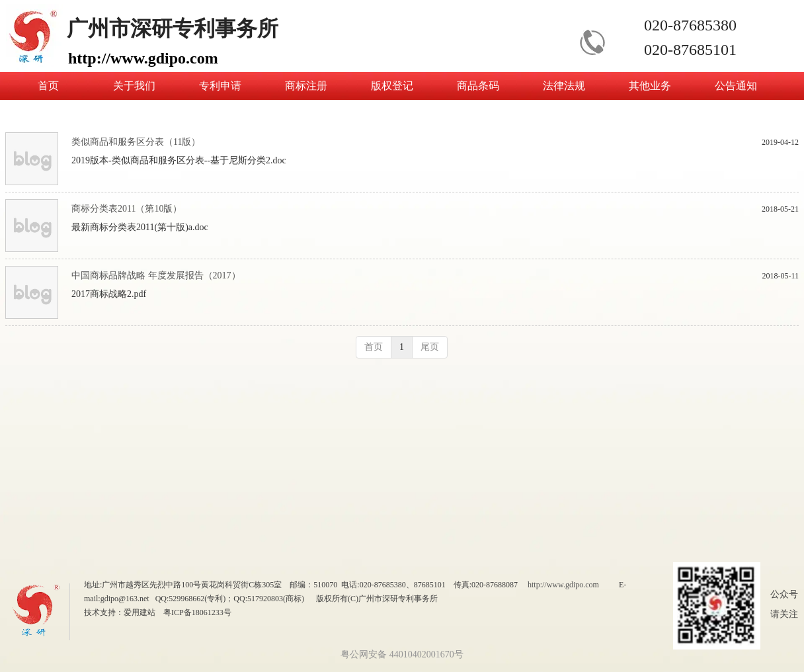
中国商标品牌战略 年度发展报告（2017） (156, 275)
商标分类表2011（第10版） (127, 209)
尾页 (430, 347)
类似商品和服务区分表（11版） (136, 142)
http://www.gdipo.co (560, 585)
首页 (374, 347)
